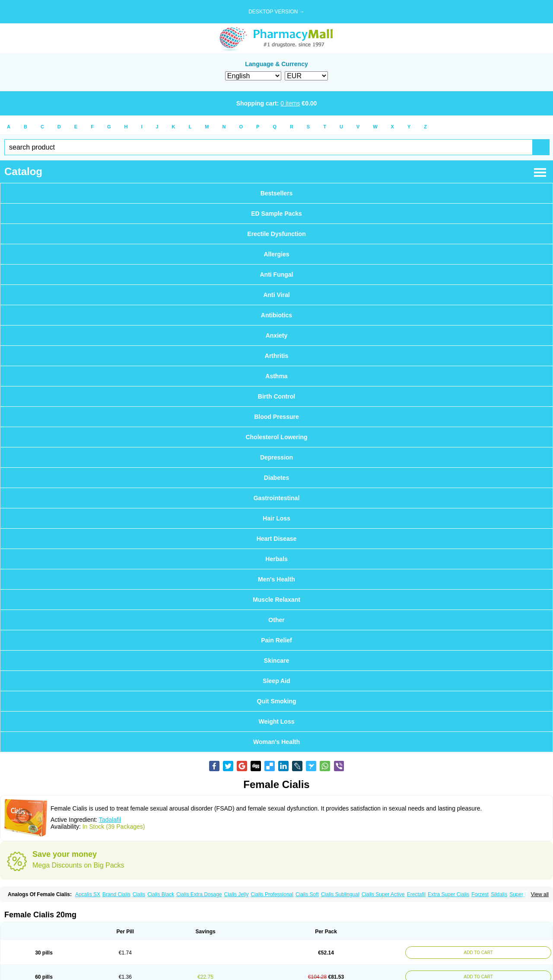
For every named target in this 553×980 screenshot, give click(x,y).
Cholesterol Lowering (276, 437)
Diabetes (276, 478)
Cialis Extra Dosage (199, 894)
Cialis (139, 894)
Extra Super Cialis (448, 894)
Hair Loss (276, 518)
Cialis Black (161, 894)
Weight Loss (277, 721)
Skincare (276, 661)
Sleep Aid (276, 681)
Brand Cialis (116, 894)
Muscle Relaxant (276, 600)
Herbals (276, 559)
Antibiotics (276, 315)
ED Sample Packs (276, 214)
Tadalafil (110, 820)
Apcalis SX (88, 894)
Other (276, 620)
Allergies (276, 254)
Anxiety (277, 335)
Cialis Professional (272, 894)
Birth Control (276, 396)
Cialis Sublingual (340, 894)
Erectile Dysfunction (276, 234)
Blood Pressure (276, 417)
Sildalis (499, 894)
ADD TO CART (478, 953)
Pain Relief (276, 640)
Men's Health (276, 579)
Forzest (480, 894)
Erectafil (416, 894)
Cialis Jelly (237, 894)
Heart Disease (277, 539)
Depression (276, 457)
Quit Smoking (277, 701)
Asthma (276, 376)
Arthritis (276, 356)
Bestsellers (277, 193)
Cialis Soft (307, 894)
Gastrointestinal (277, 498)
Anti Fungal (277, 275)
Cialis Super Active (383, 894)
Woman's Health (276, 742)
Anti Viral (276, 295)
